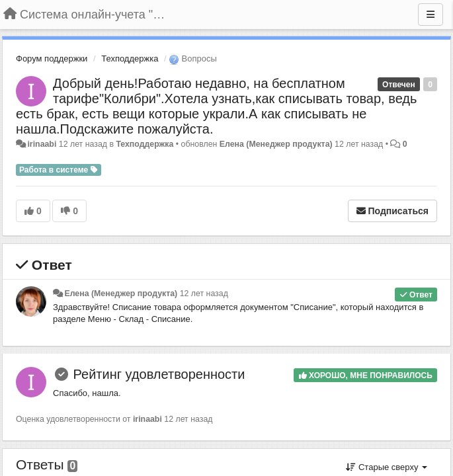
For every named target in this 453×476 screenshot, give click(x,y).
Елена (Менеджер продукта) (276, 144)
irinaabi (42, 144)
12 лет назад (204, 294)
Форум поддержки (52, 59)
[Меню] (431, 15)
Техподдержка (130, 59)
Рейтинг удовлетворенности (159, 374)
